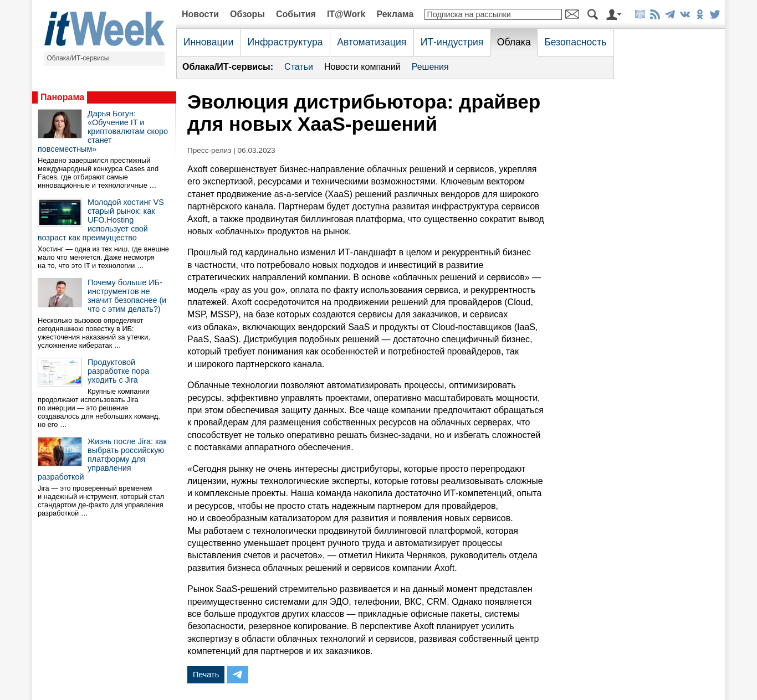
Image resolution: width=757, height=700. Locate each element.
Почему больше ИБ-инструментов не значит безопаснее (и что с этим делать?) (127, 296)
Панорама (62, 97)
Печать (206, 675)
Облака (514, 42)
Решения (430, 67)
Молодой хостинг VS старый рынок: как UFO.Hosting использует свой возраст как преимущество (101, 220)
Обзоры (247, 14)
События (296, 14)
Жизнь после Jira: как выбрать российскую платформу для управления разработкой (102, 459)
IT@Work (346, 14)
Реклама (395, 14)
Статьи (299, 67)
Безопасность (575, 42)
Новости (200, 14)
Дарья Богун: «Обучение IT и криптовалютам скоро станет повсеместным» (103, 131)
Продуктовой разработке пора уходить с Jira (118, 371)
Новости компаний (362, 67)
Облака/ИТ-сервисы (78, 58)
